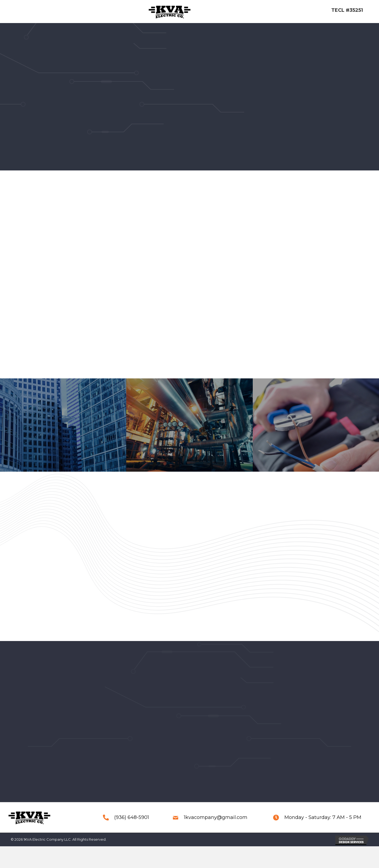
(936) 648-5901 (132, 825)
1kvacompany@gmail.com (216, 825)
